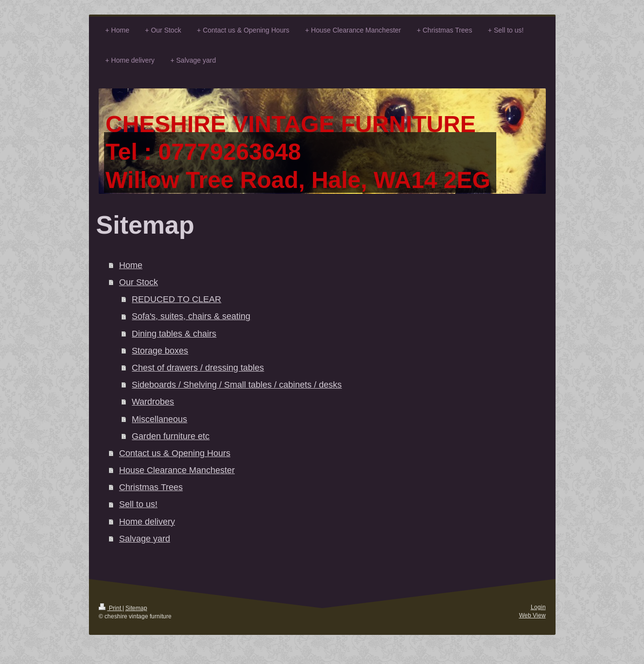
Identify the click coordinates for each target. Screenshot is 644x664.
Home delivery (147, 521)
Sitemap (136, 608)
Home (131, 265)
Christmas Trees (151, 487)
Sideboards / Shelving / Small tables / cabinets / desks (237, 384)
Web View (532, 615)
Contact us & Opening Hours (175, 453)
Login (538, 607)
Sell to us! (138, 504)
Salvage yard (145, 538)
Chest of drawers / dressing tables (198, 367)
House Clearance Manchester (177, 470)
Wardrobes (153, 401)
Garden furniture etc (171, 436)
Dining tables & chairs (174, 333)
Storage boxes (160, 350)
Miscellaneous (159, 419)
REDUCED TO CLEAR (176, 299)
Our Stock (139, 282)
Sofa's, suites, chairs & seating (191, 316)
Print (111, 608)
